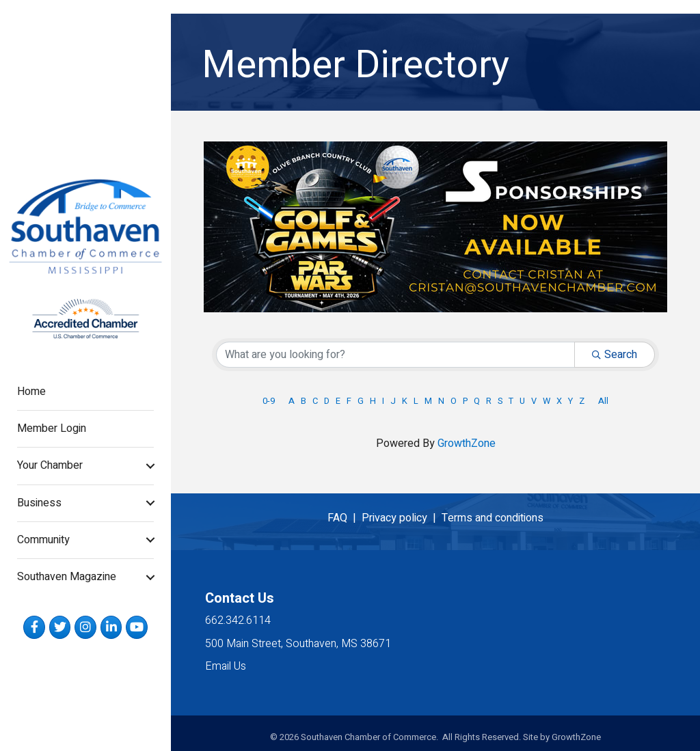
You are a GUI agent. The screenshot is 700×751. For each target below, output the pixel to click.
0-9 (269, 401)
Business (39, 503)
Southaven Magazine (67, 577)
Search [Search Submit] (615, 355)
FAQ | (345, 518)
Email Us (226, 666)
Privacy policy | (402, 518)
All (603, 401)
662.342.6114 (238, 620)
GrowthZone (467, 443)
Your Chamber (50, 465)
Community (43, 540)
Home (31, 392)
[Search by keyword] (395, 355)
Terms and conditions (493, 518)
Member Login (52, 428)
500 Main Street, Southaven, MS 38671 (298, 644)
